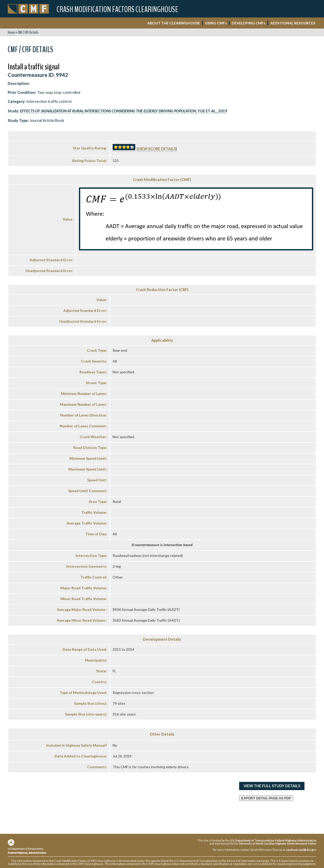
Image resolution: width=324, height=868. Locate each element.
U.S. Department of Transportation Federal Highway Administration (273, 840)
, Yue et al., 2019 (124, 111)
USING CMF (216, 23)
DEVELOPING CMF (249, 23)
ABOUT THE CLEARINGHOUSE (174, 23)
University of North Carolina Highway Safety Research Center (277, 843)
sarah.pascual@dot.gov (301, 850)
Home (11, 32)
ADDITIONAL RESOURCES (293, 23)
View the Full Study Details (272, 786)
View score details (157, 149)
